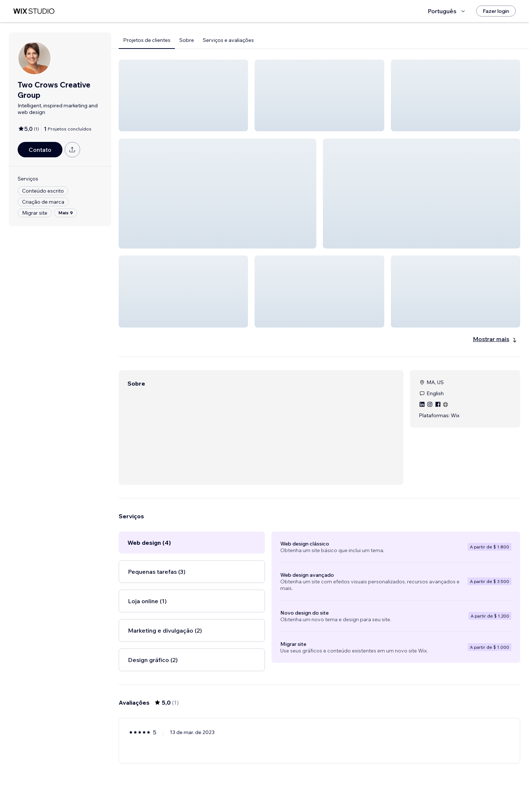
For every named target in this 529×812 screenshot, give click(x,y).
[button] (183, 95)
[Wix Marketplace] (34, 11)
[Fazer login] (496, 11)
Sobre (187, 40)
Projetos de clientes (147, 40)
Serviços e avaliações (228, 40)
